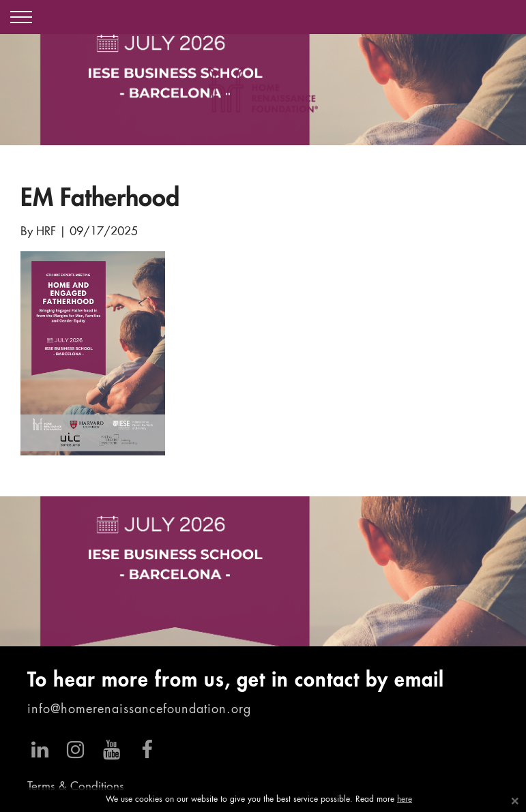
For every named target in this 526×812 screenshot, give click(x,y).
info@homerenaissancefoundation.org (139, 710)
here (405, 800)
